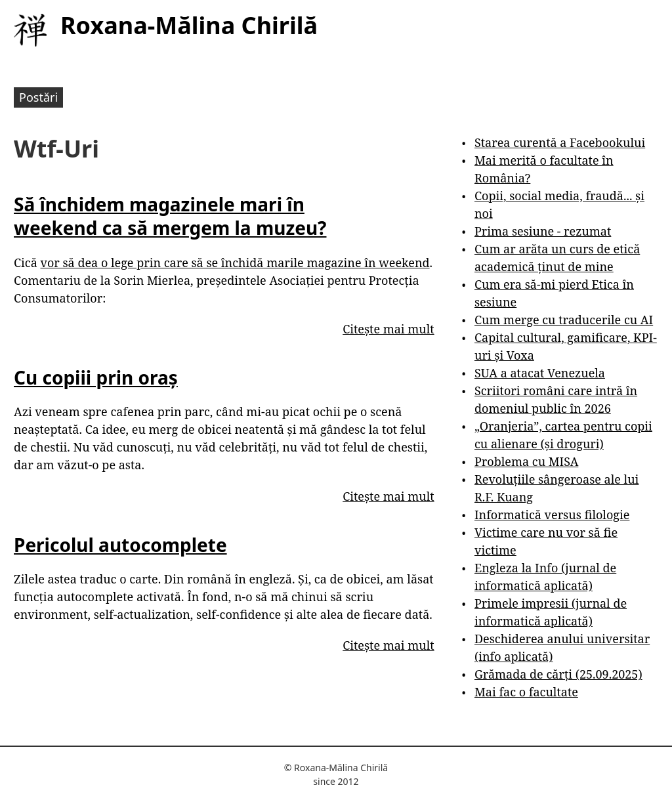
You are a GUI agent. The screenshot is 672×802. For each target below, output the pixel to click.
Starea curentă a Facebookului (560, 142)
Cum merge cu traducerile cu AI (564, 320)
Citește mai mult (388, 329)
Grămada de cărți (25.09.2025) (558, 674)
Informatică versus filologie (552, 515)
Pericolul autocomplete (120, 545)
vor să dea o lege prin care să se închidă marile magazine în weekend (235, 263)
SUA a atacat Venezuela (540, 373)
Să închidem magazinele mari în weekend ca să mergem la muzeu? (170, 216)
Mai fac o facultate (526, 692)
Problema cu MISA (526, 461)
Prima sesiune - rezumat (543, 231)
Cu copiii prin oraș (96, 377)
